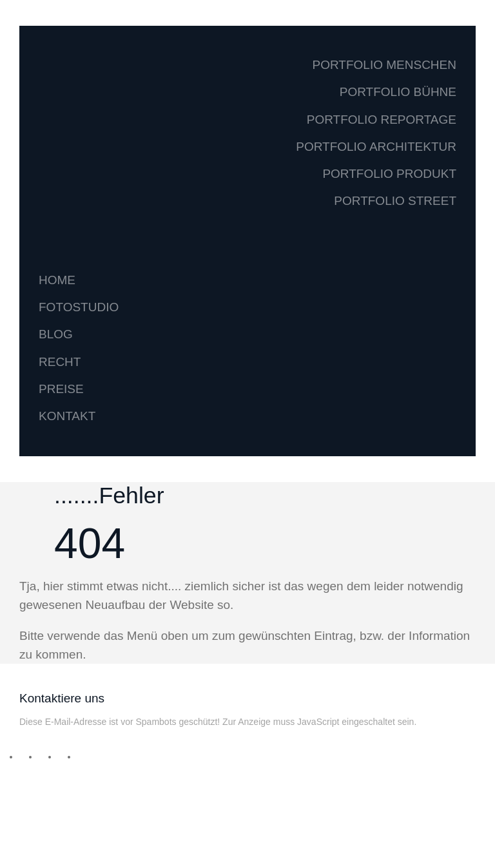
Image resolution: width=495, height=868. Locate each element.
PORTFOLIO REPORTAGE (382, 120)
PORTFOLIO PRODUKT (389, 174)
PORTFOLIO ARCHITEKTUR (376, 147)
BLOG (56, 334)
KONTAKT (67, 416)
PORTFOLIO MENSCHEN (384, 65)
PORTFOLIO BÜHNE (398, 92)
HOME (57, 280)
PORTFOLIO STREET (395, 201)
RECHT (60, 362)
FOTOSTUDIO (79, 307)
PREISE (61, 389)
